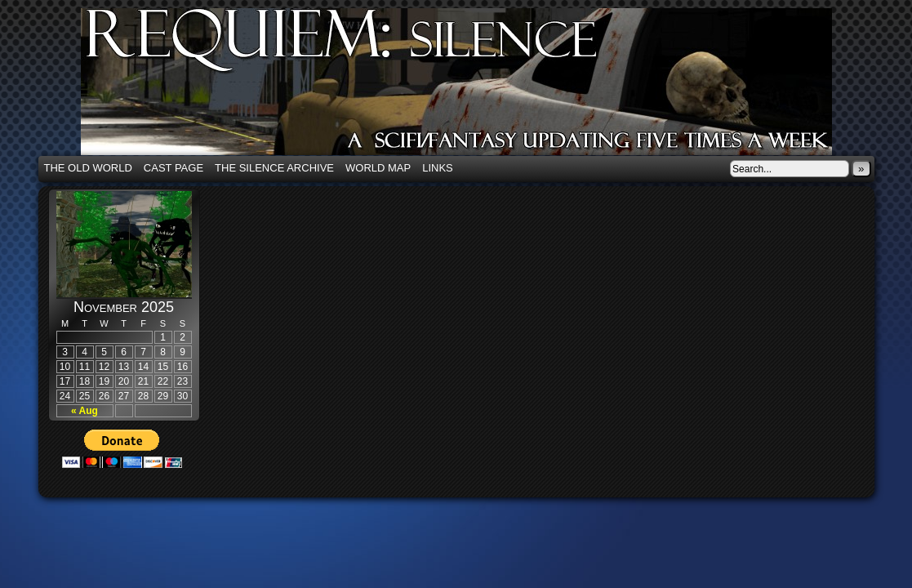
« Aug (85, 411)
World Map (378, 168)
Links (438, 168)
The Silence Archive (274, 168)
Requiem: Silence (481, 87)
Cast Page (174, 168)
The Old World (88, 168)
